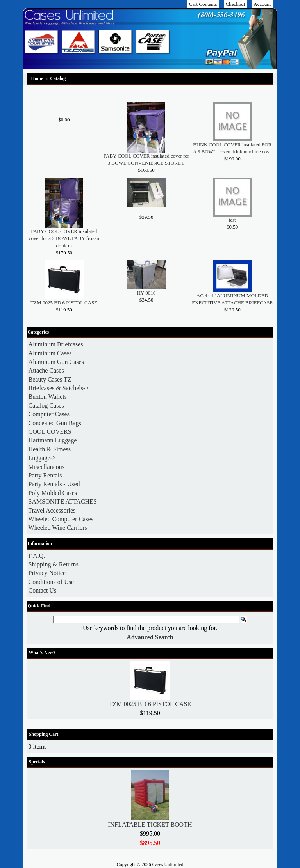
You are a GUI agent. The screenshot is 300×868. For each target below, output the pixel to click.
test (232, 220)
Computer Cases (49, 414)
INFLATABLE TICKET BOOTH (150, 825)
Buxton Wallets (48, 397)
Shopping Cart (44, 734)
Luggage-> (42, 458)
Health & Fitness (50, 449)
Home (37, 78)
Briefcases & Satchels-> (59, 388)
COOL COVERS (50, 432)
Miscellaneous (46, 467)
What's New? (42, 653)
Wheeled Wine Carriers (58, 528)
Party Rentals (45, 475)
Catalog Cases (46, 406)
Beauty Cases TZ (50, 379)
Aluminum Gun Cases (56, 362)
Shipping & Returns (54, 564)
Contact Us (43, 590)
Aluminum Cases (50, 353)
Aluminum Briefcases (56, 344)
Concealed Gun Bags (55, 423)
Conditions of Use (51, 582)
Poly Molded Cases (53, 493)
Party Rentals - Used (54, 484)
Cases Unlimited (168, 864)
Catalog (58, 78)
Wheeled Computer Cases (61, 519)
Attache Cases (46, 370)
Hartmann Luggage (53, 440)
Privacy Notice (47, 573)
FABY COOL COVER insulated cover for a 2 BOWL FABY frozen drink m (64, 238)
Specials (37, 762)
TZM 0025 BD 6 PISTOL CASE (64, 303)
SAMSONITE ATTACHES (63, 501)
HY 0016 (146, 293)
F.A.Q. (37, 556)
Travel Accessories (52, 510)
